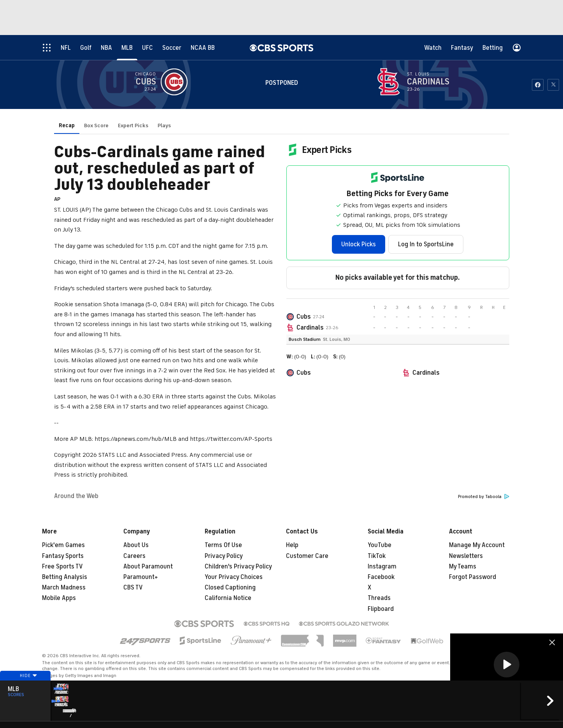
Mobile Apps (59, 598)
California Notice (228, 598)
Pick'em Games (63, 545)
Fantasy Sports (63, 556)
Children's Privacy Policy (238, 567)
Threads (379, 598)
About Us (136, 545)
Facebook (381, 577)
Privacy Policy (224, 556)
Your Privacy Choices (234, 577)
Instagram (382, 567)
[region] (507, 665)
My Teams (463, 567)
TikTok (377, 556)
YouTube (380, 545)
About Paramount (148, 567)
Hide (25, 690)
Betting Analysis (65, 577)
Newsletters (466, 556)
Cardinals (310, 328)
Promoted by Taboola (484, 497)
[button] (507, 665)
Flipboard (381, 609)
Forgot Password (473, 577)
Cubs (303, 317)
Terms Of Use (223, 545)
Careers (134, 556)
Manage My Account (477, 545)
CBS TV (133, 588)
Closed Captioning (230, 588)
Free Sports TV (62, 567)
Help (292, 545)
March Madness (64, 588)
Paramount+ (141, 577)
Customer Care (307, 556)
